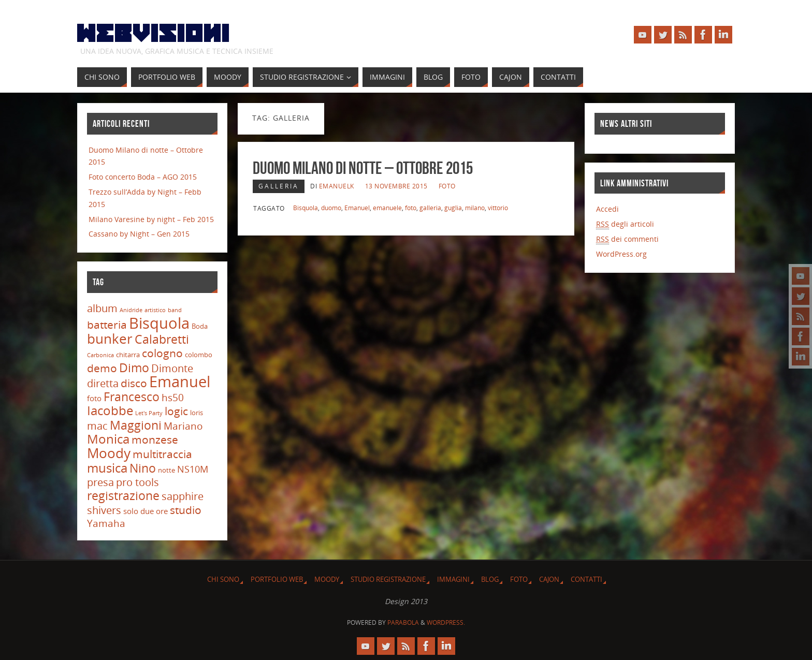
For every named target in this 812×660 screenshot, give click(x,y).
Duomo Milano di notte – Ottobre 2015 (363, 168)
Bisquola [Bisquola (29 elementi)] (159, 323)
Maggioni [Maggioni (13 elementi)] (136, 425)
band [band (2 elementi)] (175, 310)
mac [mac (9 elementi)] (97, 426)
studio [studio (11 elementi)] (186, 510)
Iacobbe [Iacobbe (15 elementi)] (110, 410)
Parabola (403, 622)
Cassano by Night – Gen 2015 (139, 234)
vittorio (498, 208)
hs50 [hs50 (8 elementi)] (173, 398)
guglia (453, 208)
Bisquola (306, 208)
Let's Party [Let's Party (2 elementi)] (149, 413)
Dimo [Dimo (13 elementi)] (134, 368)
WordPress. (446, 622)
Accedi (607, 209)
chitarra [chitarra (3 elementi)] (128, 355)
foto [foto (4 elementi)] (94, 398)
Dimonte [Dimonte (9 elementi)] (172, 368)
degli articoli (625, 224)
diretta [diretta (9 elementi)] (103, 383)
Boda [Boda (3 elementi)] (200, 326)
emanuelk (337, 186)
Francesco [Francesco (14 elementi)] (132, 397)
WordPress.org (621, 254)
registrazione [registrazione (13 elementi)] (123, 496)
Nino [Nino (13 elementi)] (143, 468)
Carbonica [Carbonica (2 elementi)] (100, 355)
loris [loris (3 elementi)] (197, 413)
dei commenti (627, 239)
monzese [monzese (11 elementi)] (155, 439)
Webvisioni (154, 34)
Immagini (453, 580)
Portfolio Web (277, 580)
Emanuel (357, 208)
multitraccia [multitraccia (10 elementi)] (162, 454)
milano (475, 208)
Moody (327, 580)
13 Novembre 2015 (396, 186)
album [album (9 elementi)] (102, 308)
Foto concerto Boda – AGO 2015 (143, 177)
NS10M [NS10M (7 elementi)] (193, 469)
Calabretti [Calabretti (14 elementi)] (162, 339)
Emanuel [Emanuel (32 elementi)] (180, 382)
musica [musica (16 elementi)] (107, 468)
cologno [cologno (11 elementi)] (162, 353)
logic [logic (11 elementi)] (176, 411)
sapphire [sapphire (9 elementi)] (183, 496)
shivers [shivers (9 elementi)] (104, 510)
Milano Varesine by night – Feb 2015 (151, 219)
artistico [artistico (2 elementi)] (155, 310)
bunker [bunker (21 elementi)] (110, 339)
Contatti (586, 580)
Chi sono (223, 580)
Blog (490, 580)
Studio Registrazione (388, 580)
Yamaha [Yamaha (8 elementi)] (106, 523)
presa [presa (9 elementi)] (100, 482)
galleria (430, 208)
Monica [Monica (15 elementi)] (108, 439)
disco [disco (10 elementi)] (134, 383)
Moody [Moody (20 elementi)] (109, 453)
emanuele (387, 208)
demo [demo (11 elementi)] (102, 368)
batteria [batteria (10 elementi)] (107, 325)
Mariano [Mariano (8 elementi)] (183, 426)
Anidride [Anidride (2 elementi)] (131, 310)
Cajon (549, 580)
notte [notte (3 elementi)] (166, 470)
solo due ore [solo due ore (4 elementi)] (146, 511)
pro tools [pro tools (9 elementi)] (137, 482)
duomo (331, 208)
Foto (447, 186)
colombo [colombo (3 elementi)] (199, 355)
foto (411, 208)
